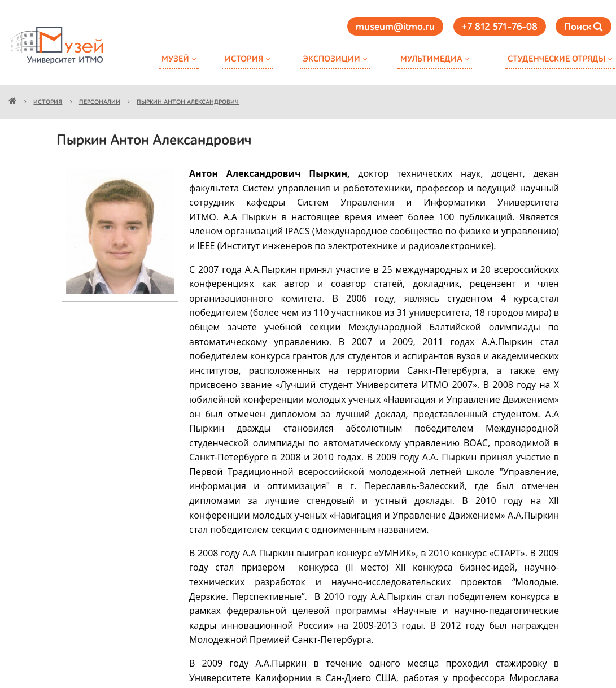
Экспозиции (331, 59)
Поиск (584, 27)
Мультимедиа (431, 59)
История (244, 59)
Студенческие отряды (556, 59)
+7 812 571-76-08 (500, 27)
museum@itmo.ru (395, 27)
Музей (175, 59)
